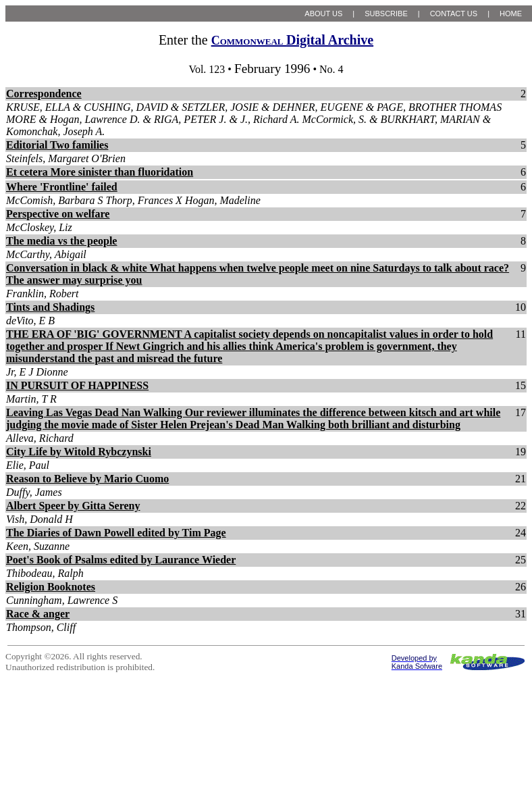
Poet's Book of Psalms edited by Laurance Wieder (121, 560)
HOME (511, 14)
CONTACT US (454, 14)
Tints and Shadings (50, 307)
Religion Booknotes (51, 587)
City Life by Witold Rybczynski (79, 452)
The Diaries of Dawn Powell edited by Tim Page (116, 533)
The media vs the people (61, 241)
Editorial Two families (57, 145)
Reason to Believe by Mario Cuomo (87, 479)
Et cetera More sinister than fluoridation (100, 172)
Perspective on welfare (58, 214)
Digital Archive (292, 40)
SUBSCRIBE (386, 14)
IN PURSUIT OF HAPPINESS (77, 385)
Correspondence (44, 94)
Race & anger (38, 614)
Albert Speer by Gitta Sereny (73, 506)
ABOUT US (323, 14)
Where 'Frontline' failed (62, 187)
